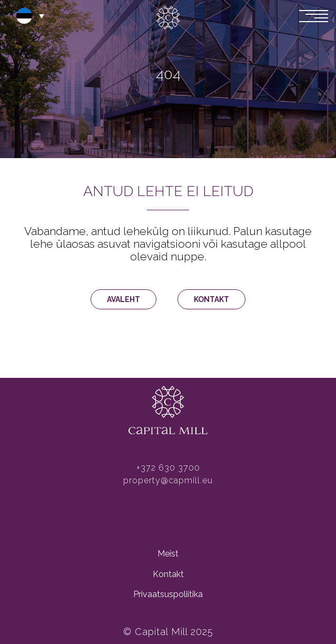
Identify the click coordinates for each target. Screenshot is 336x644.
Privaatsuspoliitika (168, 594)
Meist (168, 554)
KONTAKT (211, 299)
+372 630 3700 (168, 468)
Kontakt (168, 574)
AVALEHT (123, 299)
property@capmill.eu (168, 480)
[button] (29, 16)
